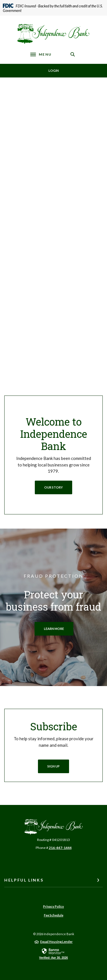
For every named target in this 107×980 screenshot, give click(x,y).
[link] (53, 953)
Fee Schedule (54, 915)
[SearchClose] (73, 54)
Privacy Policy (53, 906)
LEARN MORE (54, 629)
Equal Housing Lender (56, 942)
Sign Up (53, 766)
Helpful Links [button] (24, 880)
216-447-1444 (60, 848)
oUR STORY (53, 487)
